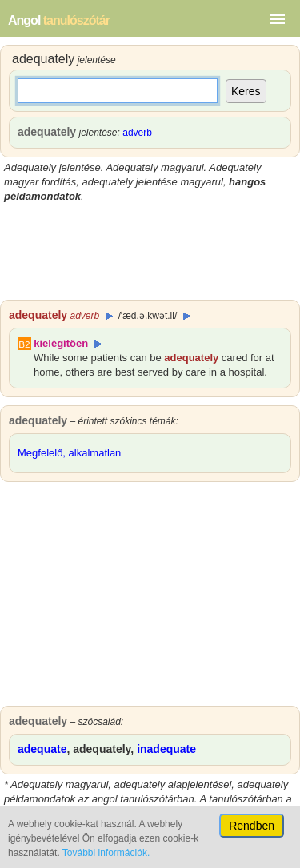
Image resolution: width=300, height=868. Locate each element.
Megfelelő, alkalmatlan (69, 453)
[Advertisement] (150, 252)
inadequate (166, 749)
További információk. (106, 853)
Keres (246, 91)
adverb (137, 133)
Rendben (252, 826)
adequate (42, 749)
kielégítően (61, 343)
